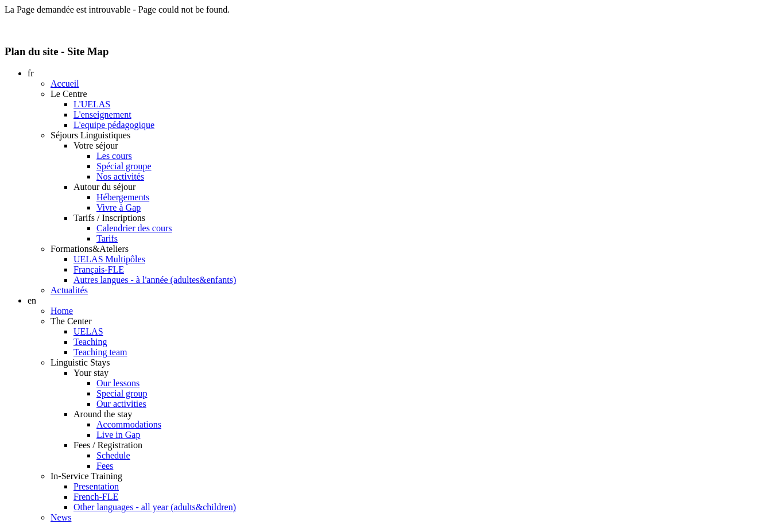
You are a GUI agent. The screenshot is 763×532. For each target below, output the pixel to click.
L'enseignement (102, 114)
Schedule (113, 455)
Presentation (96, 486)
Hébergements (123, 197)
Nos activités (120, 176)
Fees (105, 466)
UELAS (88, 331)
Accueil (65, 84)
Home (62, 311)
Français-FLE (99, 269)
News (61, 517)
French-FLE (96, 497)
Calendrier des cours (134, 228)
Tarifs (107, 238)
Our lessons (118, 383)
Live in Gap (118, 435)
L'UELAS (92, 104)
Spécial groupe (124, 166)
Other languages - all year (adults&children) (155, 507)
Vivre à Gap (119, 207)
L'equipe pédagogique (114, 125)
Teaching (90, 342)
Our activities (121, 404)
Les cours (114, 156)
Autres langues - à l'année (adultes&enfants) (155, 280)
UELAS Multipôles (109, 259)
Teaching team (100, 352)
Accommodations (129, 424)
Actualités (69, 290)
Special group (122, 393)
